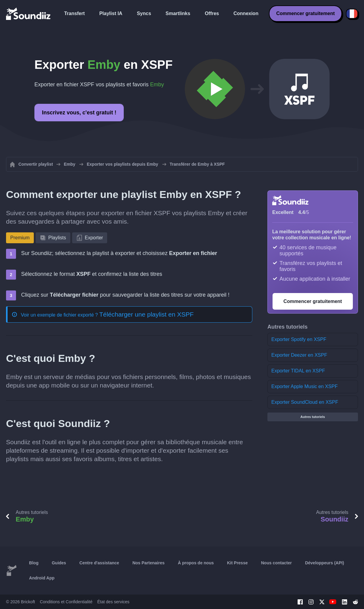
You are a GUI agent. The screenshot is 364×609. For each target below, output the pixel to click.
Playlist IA (111, 13)
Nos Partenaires (149, 563)
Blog (34, 563)
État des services (113, 602)
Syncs (144, 13)
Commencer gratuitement (305, 13)
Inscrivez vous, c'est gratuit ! (79, 113)
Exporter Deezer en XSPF (299, 355)
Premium (20, 238)
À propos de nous (196, 563)
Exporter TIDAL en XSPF (298, 371)
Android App (42, 578)
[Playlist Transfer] (29, 14)
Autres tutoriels (313, 417)
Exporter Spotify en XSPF (299, 339)
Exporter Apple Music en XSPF (305, 386)
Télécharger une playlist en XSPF (147, 314)
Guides (59, 563)
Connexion (246, 13)
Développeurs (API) (325, 563)
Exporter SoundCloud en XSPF (305, 402)
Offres (212, 13)
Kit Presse (237, 563)
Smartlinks (178, 13)
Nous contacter (276, 563)
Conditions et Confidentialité (66, 602)
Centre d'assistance (99, 563)
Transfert (74, 13)
